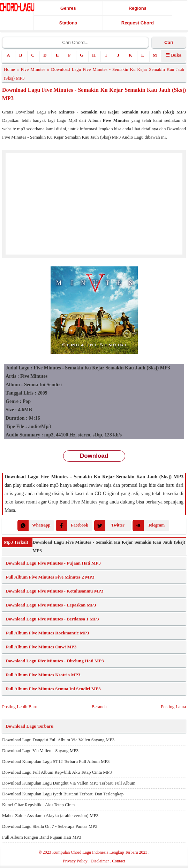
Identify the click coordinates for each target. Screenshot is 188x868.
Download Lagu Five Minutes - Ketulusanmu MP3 (54, 591)
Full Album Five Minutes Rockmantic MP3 (47, 633)
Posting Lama (173, 707)
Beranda (99, 707)
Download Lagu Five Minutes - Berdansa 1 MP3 (52, 619)
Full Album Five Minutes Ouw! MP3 (41, 647)
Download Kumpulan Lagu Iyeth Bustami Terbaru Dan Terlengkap (63, 794)
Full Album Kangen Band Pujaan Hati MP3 (42, 837)
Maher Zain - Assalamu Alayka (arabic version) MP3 (50, 815)
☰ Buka (174, 55)
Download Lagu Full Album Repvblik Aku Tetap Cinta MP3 (57, 772)
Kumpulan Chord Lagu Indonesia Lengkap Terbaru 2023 (100, 852)
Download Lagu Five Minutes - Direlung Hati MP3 (55, 661)
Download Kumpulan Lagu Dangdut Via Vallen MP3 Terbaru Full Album (69, 783)
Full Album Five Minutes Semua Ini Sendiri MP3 (53, 689)
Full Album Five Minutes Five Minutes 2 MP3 (50, 577)
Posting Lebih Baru (20, 707)
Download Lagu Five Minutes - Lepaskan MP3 (51, 605)
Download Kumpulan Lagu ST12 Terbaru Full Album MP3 (56, 761)
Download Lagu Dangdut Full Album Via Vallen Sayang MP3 (58, 740)
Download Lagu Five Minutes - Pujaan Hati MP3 (53, 563)
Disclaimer (100, 861)
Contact (118, 861)
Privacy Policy (75, 861)
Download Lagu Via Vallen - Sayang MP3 (40, 751)
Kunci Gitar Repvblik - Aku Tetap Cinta (38, 805)
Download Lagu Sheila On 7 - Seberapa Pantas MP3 (50, 826)
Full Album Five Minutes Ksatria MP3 (43, 675)
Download (94, 456)
